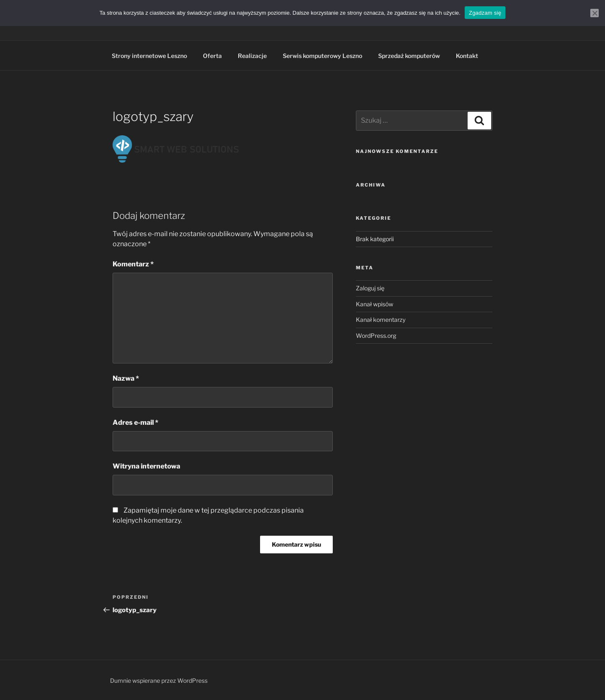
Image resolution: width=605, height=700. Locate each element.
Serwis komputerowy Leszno (322, 56)
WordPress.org (376, 336)
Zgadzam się (485, 13)
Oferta (212, 56)
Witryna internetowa (146, 466)
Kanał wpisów (375, 304)
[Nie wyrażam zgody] (594, 13)
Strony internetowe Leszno (149, 56)
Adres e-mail (135, 422)
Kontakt (467, 56)
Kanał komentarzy (381, 320)
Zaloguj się (370, 288)
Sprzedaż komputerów (409, 56)
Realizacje (252, 56)
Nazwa (126, 378)
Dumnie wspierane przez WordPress (159, 680)
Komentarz (133, 264)
